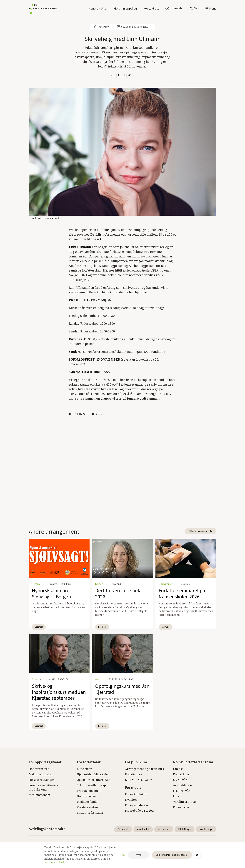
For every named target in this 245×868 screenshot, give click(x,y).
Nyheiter (131, 800)
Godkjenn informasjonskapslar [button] (172, 855)
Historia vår (181, 791)
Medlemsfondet (40, 795)
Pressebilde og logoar (140, 811)
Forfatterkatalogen (42, 780)
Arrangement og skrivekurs (144, 769)
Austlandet (143, 829)
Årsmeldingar (183, 785)
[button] (211, 9)
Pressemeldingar (137, 805)
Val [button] (123, 855)
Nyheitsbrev (133, 774)
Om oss (178, 769)
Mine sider (84, 769)
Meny (213, 9)
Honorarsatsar (98, 9)
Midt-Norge (185, 829)
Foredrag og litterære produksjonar (44, 787)
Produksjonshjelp (89, 791)
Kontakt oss (151, 9)
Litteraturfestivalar (90, 813)
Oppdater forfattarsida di (94, 780)
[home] (43, 9)
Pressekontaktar (136, 794)
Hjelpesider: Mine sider (93, 774)
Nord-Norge (206, 829)
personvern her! (54, 862)
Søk (196, 8)
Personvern (181, 807)
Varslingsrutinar (88, 807)
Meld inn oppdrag (125, 9)
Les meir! (39, 627)
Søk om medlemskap (91, 785)
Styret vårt (180, 780)
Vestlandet (164, 829)
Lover (177, 796)
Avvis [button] (139, 855)
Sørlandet (123, 829)
